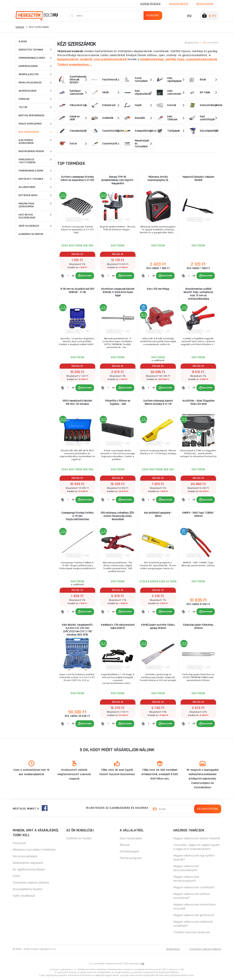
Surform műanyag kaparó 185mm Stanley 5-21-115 (158, 403)
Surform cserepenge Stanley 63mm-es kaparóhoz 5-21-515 (77, 178)
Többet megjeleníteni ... (75, 64)
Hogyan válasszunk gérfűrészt (194, 915)
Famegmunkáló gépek (36, 171)
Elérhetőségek (150, 4)
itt (143, 964)
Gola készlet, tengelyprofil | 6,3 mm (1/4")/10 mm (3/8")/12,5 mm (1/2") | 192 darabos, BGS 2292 (77, 630)
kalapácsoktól (68, 59)
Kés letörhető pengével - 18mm (158, 515)
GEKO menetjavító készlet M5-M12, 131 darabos (77, 403)
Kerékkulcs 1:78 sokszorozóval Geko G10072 (118, 627)
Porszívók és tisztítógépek (36, 161)
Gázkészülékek (36, 91)
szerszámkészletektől (110, 59)
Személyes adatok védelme (31, 883)
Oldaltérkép (173, 949)
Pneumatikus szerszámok (36, 205)
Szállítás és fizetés (79, 839)
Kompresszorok (36, 66)
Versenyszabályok (25, 857)
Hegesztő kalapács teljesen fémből (198, 178)
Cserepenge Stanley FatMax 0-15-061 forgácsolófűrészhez (78, 516)
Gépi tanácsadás (131, 839)
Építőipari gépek (36, 195)
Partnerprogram (131, 858)
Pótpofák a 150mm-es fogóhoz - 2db (118, 403)
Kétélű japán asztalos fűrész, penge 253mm (158, 627)
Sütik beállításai (24, 896)
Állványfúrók (36, 187)
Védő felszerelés (36, 226)
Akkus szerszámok (36, 124)
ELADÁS (23, 41)
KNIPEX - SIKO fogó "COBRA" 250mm (198, 515)
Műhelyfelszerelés (36, 83)
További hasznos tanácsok (192, 933)
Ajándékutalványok (31, 234)
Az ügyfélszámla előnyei (29, 870)
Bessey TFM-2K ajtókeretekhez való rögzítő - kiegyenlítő (118, 180)
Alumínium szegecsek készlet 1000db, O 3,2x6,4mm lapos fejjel (118, 292)
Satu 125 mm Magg (158, 289)
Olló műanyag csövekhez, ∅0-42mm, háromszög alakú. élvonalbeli (118, 516)
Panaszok (19, 843)
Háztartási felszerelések (36, 216)
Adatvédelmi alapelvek (28, 863)
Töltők (36, 107)
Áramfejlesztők (36, 74)
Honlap (20, 27)
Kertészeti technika (36, 179)
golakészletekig (152, 59)
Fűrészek (36, 99)
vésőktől (86, 59)
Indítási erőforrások (32, 116)
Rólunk (125, 845)
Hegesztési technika (36, 50)
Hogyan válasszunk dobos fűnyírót (197, 839)
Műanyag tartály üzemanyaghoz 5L (158, 178)
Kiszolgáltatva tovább (28, 889)
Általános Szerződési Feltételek (34, 850)
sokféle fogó (175, 59)
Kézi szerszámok (36, 132)
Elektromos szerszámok (36, 141)
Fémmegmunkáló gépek (36, 58)
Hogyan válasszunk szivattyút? (194, 888)
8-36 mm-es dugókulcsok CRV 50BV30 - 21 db (77, 291)
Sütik (16, 876)
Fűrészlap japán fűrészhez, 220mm (198, 627)
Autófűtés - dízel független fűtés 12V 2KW (198, 403)
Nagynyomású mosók (36, 151)
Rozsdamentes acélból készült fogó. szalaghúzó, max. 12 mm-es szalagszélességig (198, 294)
